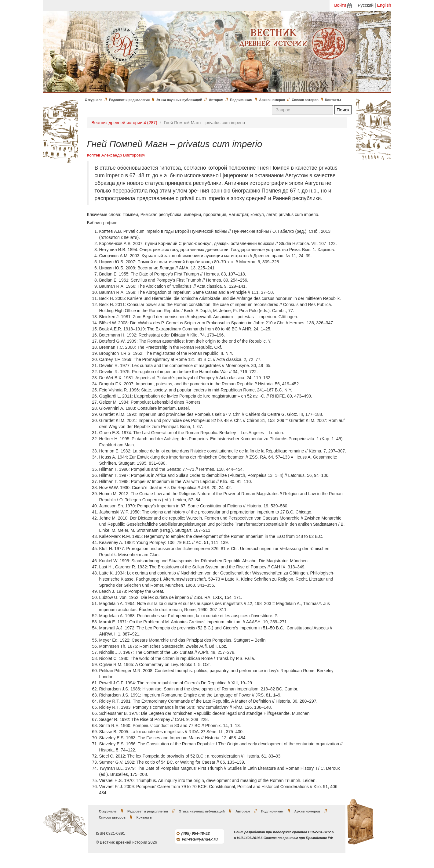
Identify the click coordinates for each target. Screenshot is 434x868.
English (384, 5)
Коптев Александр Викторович (116, 155)
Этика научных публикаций (179, 100)
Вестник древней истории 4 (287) (124, 123)
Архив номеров (272, 100)
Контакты (333, 100)
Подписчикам (241, 100)
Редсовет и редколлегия (129, 100)
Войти (340, 5)
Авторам (216, 100)
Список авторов (305, 100)
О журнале (94, 100)
